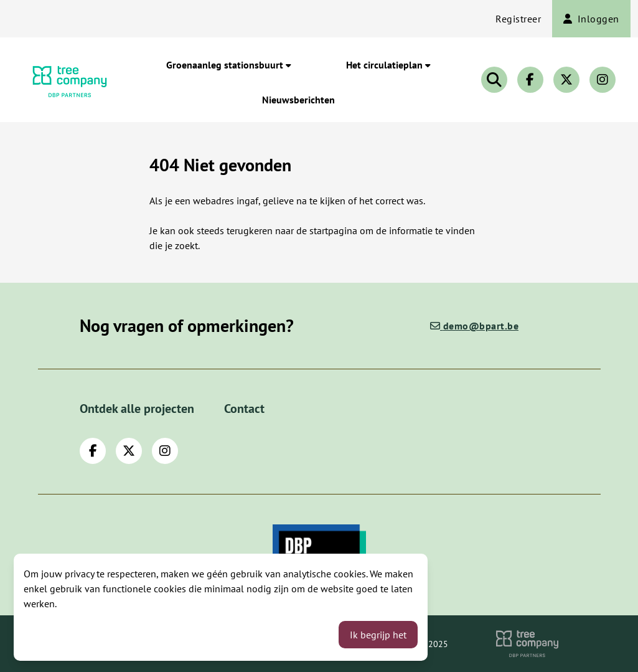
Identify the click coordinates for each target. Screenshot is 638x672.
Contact (244, 409)
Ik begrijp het (378, 635)
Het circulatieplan (388, 65)
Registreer (518, 19)
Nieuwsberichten (298, 100)
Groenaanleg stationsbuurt (229, 65)
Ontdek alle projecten (137, 409)
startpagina (333, 230)
